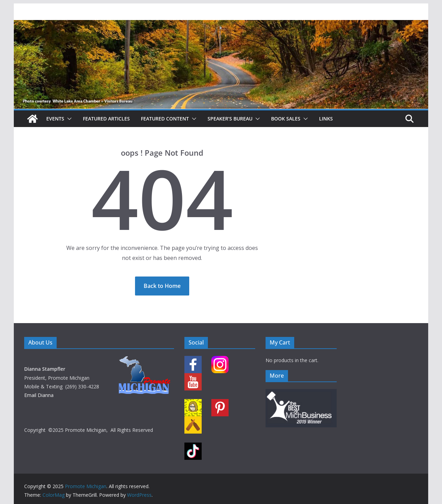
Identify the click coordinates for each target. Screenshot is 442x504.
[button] (68, 119)
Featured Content (165, 119)
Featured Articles (106, 119)
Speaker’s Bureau (230, 119)
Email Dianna (39, 395)
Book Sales (286, 119)
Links (326, 119)
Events (55, 119)
